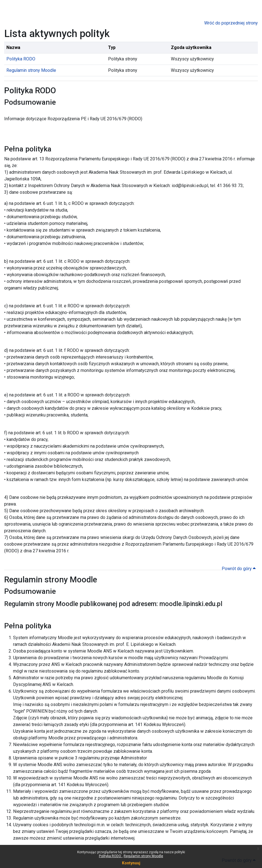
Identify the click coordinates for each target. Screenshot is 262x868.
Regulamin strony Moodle (143, 856)
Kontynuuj (131, 863)
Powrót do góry (239, 568)
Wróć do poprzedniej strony (231, 23)
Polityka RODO (110, 856)
